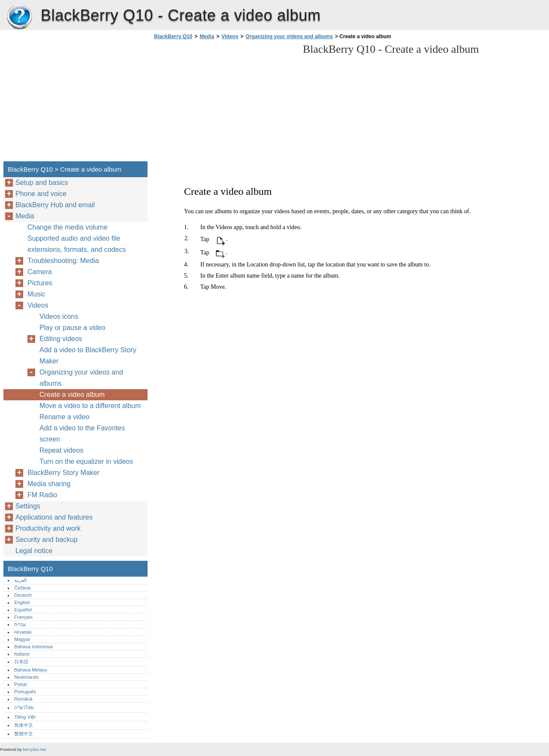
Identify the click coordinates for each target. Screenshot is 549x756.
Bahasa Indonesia (33, 647)
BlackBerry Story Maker (63, 473)
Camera (40, 272)
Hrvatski (23, 632)
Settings (28, 506)
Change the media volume (68, 227)
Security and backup (47, 540)
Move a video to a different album (90, 406)
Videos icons (59, 316)
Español (23, 610)
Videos (230, 36)
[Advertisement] (224, 103)
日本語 (21, 662)
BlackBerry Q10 (19, 17)
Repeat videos (61, 450)
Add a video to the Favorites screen (82, 434)
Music (36, 294)
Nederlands (26, 677)
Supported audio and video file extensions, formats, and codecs (77, 244)
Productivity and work (48, 528)
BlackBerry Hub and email (55, 205)
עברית (20, 624)
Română (23, 699)
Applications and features (54, 517)
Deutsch (23, 595)
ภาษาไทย (24, 708)
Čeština (22, 588)
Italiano (22, 654)
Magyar (22, 639)
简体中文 (24, 725)
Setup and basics (42, 183)
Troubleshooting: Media (63, 261)
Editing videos (61, 339)
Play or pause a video (72, 328)
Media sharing (49, 484)
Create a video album (72, 395)
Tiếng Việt (25, 717)
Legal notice (34, 551)
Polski (21, 684)
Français (23, 617)
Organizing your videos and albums (289, 36)
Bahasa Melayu (31, 670)
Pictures (40, 283)
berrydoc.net (34, 749)
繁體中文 (24, 734)
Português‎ (25, 692)
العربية (20, 580)
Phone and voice (41, 194)
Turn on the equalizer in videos (86, 461)
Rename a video (65, 417)
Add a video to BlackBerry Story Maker (88, 355)
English (22, 602)
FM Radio (42, 495)
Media (207, 36)
